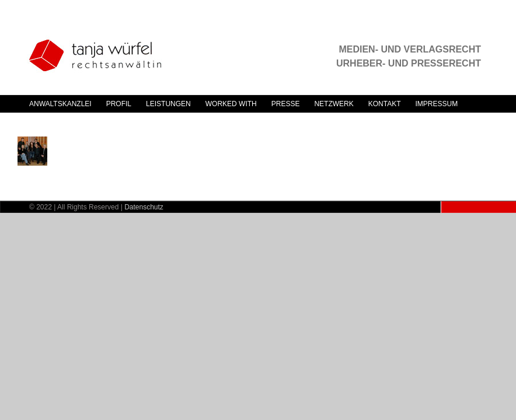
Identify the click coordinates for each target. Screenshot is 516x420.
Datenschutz (144, 207)
